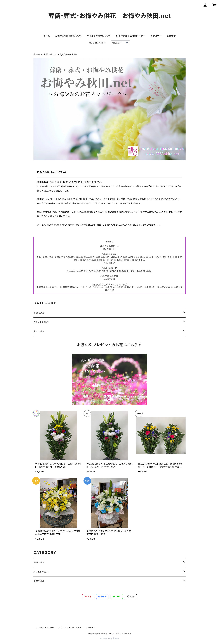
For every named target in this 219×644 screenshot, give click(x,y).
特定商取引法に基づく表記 (70, 627)
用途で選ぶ (39, 331)
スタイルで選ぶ (41, 322)
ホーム (47, 36)
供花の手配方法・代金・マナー (131, 36)
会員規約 (90, 627)
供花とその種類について (99, 36)
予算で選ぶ (49, 54)
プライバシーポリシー (45, 627)
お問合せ (171, 36)
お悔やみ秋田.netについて (68, 36)
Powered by (109, 638)
